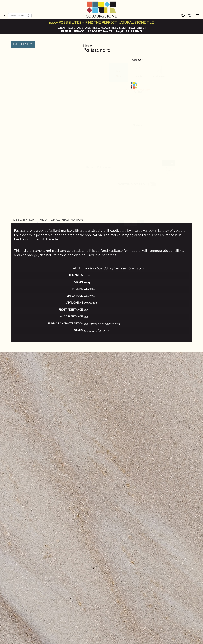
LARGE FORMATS (100, 32)
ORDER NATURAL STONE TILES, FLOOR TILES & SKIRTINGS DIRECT (102, 28)
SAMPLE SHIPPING (129, 32)
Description (24, 220)
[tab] (24, 220)
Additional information (61, 220)
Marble (87, 46)
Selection (138, 60)
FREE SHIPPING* (73, 32)
